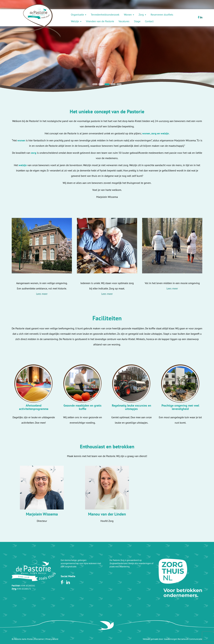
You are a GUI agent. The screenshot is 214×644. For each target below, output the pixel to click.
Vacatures (124, 21)
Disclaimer (39, 639)
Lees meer (42, 294)
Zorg (142, 15)
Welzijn (76, 21)
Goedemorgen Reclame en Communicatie (183, 639)
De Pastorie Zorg (117, 560)
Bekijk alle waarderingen (140, 563)
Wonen (129, 15)
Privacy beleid (52, 639)
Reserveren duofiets (162, 15)
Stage (137, 21)
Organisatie (79, 15)
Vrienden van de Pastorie (100, 21)
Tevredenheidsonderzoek (105, 15)
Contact (149, 21)
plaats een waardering (120, 567)
